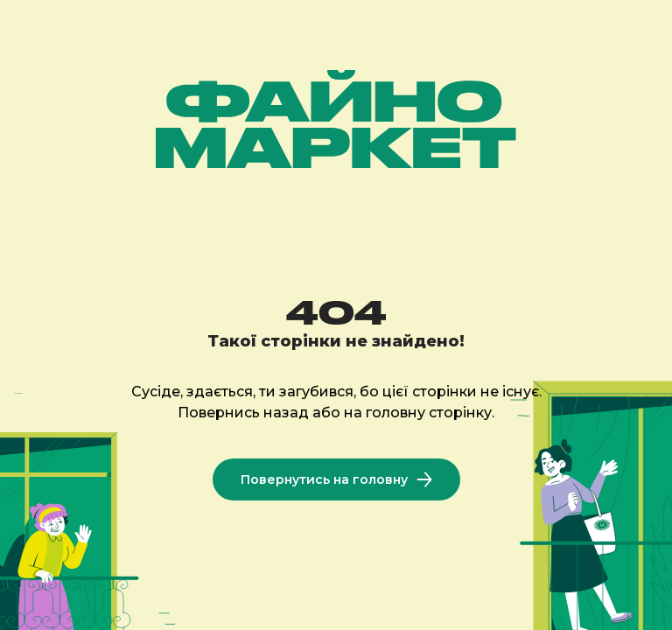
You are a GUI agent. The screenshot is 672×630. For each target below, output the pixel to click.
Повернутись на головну (336, 479)
